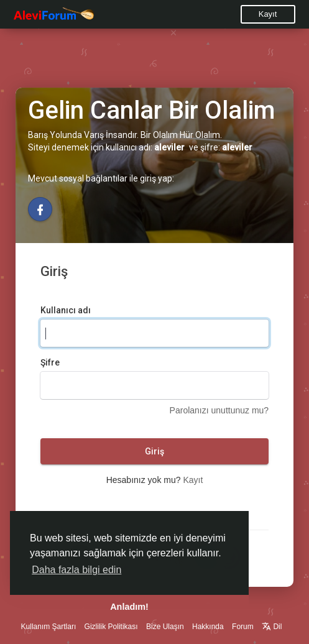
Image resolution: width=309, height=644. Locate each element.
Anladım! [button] (129, 607)
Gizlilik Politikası (111, 627)
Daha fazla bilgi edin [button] (76, 570)
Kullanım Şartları (49, 627)
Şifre (50, 362)
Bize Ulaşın (165, 627)
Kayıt (268, 14)
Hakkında (208, 627)
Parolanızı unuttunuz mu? (219, 410)
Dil (272, 627)
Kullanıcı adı (66, 310)
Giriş (154, 451)
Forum (243, 627)
